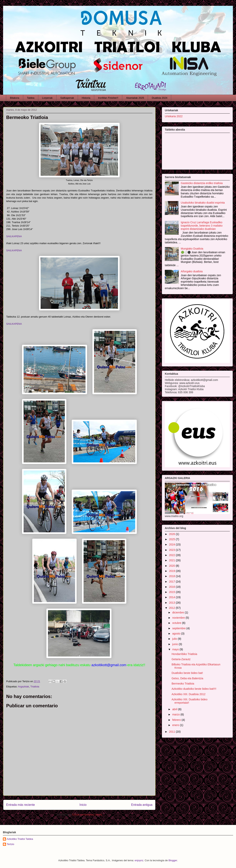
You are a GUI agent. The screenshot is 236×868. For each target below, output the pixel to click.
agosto (177, 634)
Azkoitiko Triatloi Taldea (20, 839)
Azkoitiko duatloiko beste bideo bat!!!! (194, 689)
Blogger (173, 860)
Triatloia (35, 687)
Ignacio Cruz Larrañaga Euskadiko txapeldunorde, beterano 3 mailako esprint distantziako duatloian (202, 226)
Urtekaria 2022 (174, 116)
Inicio (83, 805)
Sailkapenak (67, 98)
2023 (172, 550)
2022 (172, 555)
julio (175, 639)
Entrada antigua (142, 805)
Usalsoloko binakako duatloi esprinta (203, 203)
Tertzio (10, 844)
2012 (172, 608)
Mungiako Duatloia (192, 249)
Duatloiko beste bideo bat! (187, 673)
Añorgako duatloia (192, 271)
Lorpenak (47, 98)
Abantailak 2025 (135, 98)
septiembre (179, 628)
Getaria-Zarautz (181, 659)
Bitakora (15, 98)
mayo (176, 649)
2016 (172, 587)
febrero (177, 720)
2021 (172, 560)
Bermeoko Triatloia (183, 684)
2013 (172, 603)
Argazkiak (24, 687)
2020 (172, 566)
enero (176, 725)
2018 (172, 576)
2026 (172, 534)
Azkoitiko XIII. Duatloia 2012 (189, 694)
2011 (172, 732)
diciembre (178, 612)
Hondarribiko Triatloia (184, 654)
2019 (172, 571)
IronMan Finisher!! (108, 98)
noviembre (179, 618)
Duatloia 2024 (160, 98)
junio (175, 644)
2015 (172, 592)
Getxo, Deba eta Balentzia (187, 678)
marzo (176, 714)
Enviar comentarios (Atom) (87, 815)
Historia (86, 98)
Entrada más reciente (21, 805)
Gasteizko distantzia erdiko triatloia (202, 183)
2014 (172, 597)
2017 (172, 582)
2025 (172, 539)
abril (175, 709)
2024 (172, 544)
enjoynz (139, 860)
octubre (177, 623)
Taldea (31, 98)
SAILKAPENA (14, 236)
